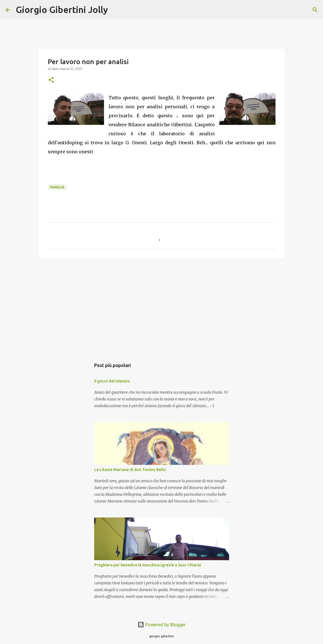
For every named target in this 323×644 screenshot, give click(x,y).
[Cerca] (116, 10)
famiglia (57, 187)
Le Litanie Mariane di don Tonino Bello (130, 470)
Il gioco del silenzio (112, 381)
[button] (51, 80)
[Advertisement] (162, 306)
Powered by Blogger (162, 625)
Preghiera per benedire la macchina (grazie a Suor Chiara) (148, 565)
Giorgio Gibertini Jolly (62, 10)
